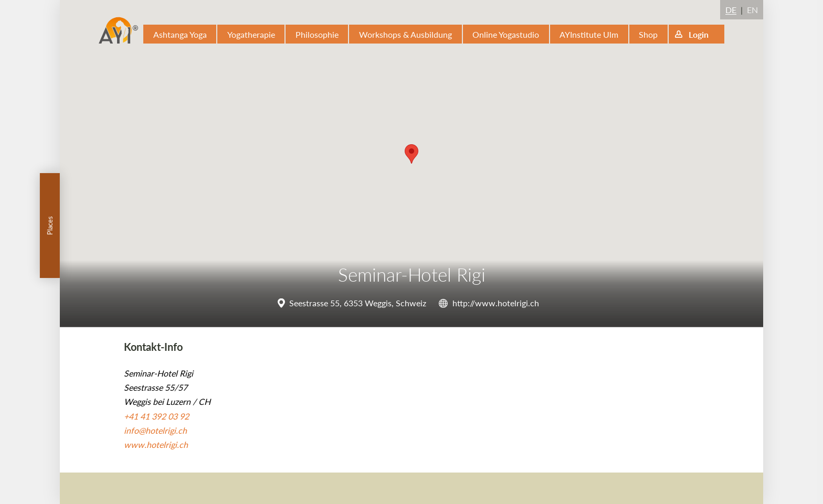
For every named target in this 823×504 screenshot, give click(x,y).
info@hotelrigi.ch (155, 430)
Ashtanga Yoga (180, 34)
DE (731, 10)
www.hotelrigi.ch (156, 444)
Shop (648, 34)
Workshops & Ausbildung (405, 34)
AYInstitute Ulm (589, 34)
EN (752, 10)
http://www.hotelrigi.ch (496, 303)
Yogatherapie (251, 34)
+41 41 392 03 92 (156, 416)
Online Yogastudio (506, 34)
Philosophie (317, 34)
